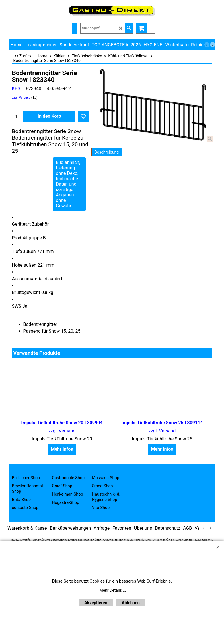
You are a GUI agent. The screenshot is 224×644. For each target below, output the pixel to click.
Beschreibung (107, 152)
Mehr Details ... (113, 590)
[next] (213, 45)
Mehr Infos (62, 449)
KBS (16, 89)
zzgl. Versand (21, 98)
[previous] (207, 45)
